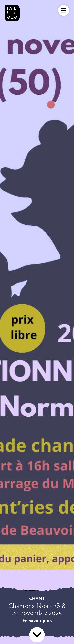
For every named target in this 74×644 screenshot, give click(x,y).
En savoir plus (37, 621)
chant (37, 598)
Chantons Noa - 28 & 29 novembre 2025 (37, 609)
